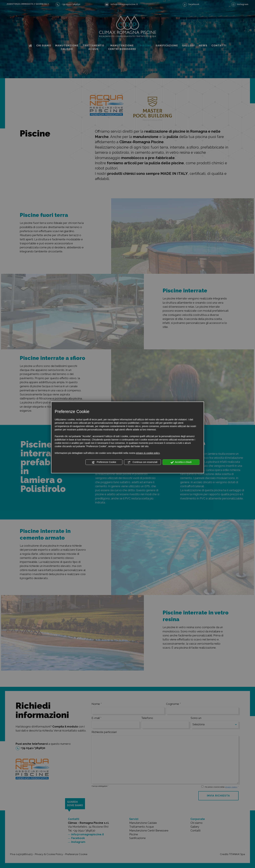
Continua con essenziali (143, 462)
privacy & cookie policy (148, 453)
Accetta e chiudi (181, 462)
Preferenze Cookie (104, 462)
